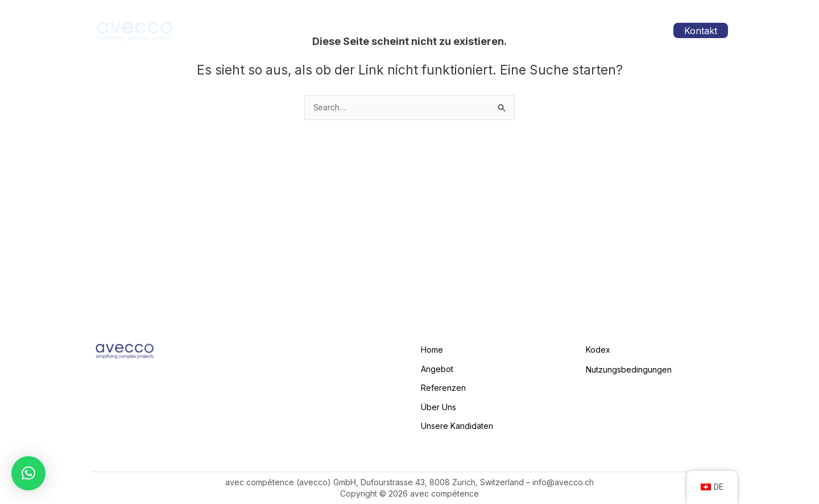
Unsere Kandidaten (607, 30)
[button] (28, 473)
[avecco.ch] (135, 30)
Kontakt (702, 31)
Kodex (598, 349)
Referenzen (476, 30)
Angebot (413, 31)
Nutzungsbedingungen (629, 368)
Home (362, 30)
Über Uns (534, 30)
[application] (430, 31)
